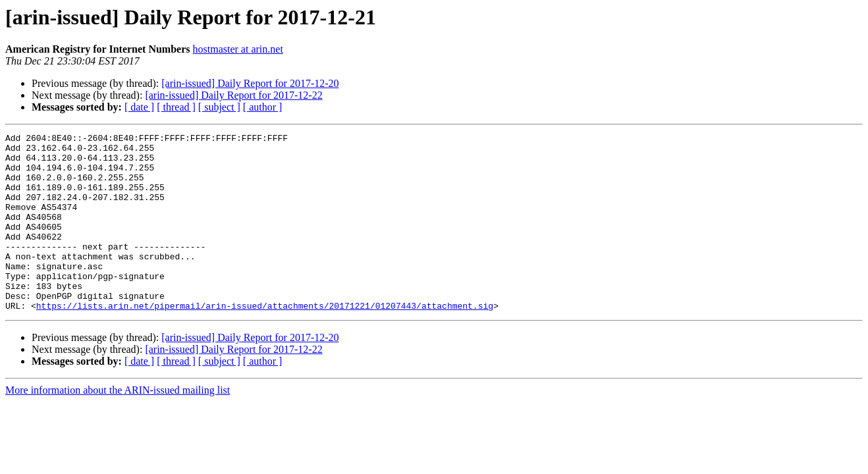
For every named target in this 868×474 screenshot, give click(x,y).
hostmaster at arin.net (238, 49)
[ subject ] (219, 107)
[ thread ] (176, 107)
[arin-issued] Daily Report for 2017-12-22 (233, 95)
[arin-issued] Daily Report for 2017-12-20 (250, 83)
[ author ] (263, 107)
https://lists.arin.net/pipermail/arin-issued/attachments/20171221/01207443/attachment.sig (265, 341)
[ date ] (139, 107)
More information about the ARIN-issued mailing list (118, 426)
